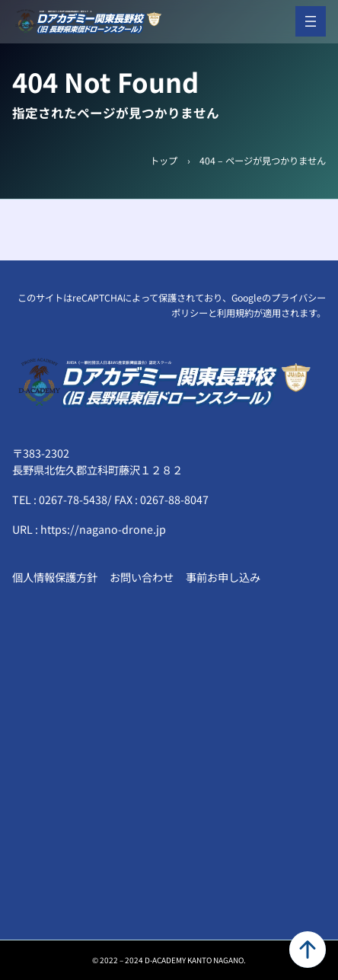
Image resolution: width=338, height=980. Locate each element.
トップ (164, 161)
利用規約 (235, 313)
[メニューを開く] (311, 21)
